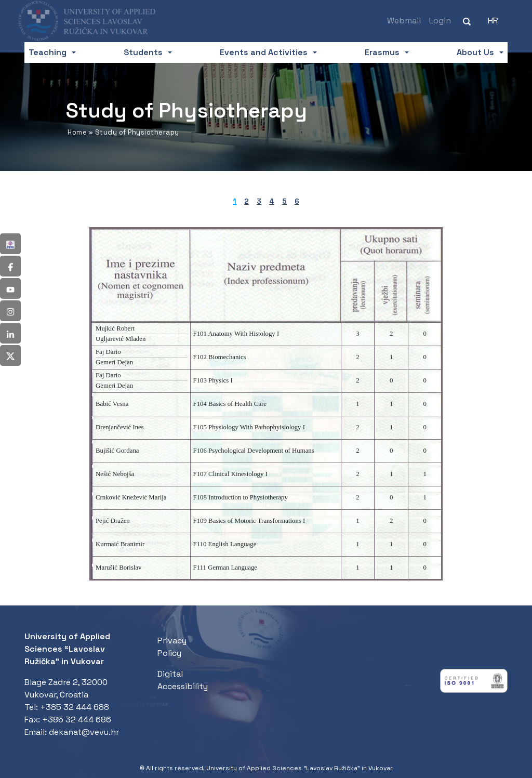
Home (77, 132)
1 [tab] (235, 201)
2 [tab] (247, 201)
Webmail (404, 21)
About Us (475, 52)
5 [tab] (284, 201)
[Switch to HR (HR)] (493, 21)
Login (440, 21)
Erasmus (382, 52)
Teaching (48, 52)
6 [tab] (297, 201)
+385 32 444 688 (75, 707)
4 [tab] (272, 201)
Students (143, 52)
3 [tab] (259, 201)
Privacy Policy (172, 647)
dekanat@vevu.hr (84, 732)
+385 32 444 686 (77, 720)
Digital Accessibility (183, 680)
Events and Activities (264, 52)
